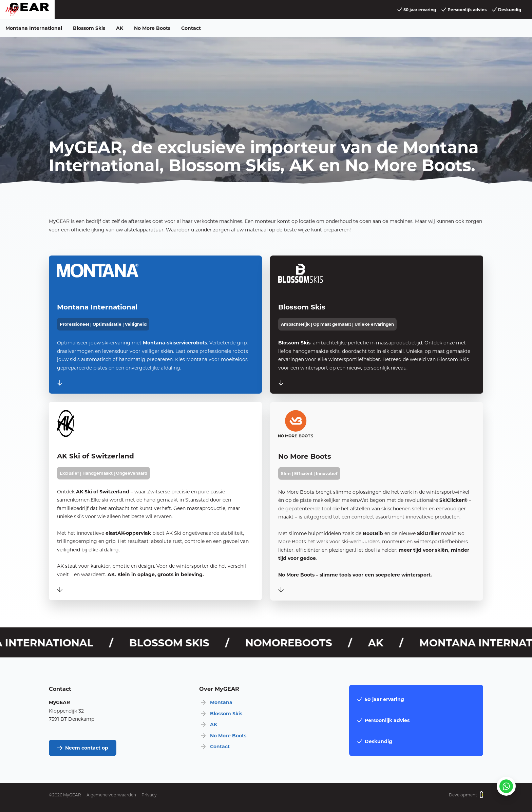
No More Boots (152, 28)
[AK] (155, 506)
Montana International (34, 28)
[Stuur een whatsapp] (506, 786)
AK (120, 28)
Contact (191, 28)
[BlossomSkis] (377, 326)
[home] (27, 10)
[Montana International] (155, 325)
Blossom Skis (89, 28)
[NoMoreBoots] (377, 512)
